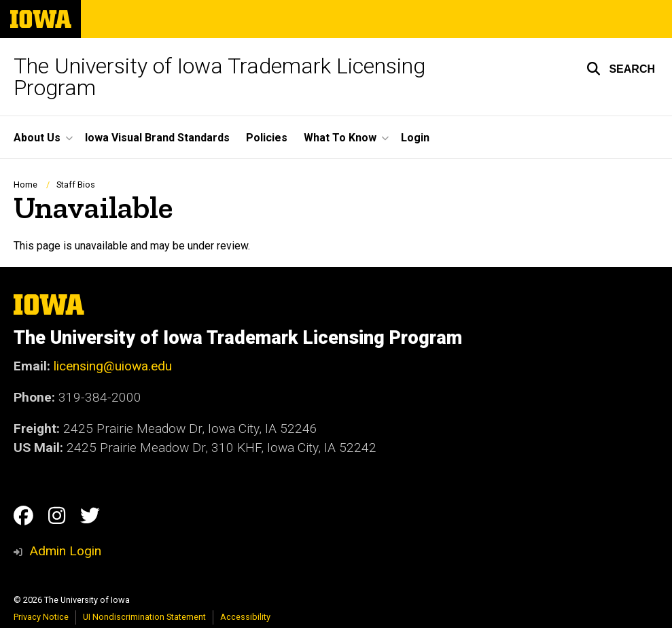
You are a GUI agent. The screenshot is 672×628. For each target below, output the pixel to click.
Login (415, 138)
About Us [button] (37, 138)
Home (25, 185)
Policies (267, 138)
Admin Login (65, 551)
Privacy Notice (41, 617)
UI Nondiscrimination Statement (144, 617)
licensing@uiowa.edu (113, 366)
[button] (621, 69)
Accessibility (245, 617)
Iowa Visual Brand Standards (157, 138)
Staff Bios (76, 185)
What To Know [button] (340, 138)
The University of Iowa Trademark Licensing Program (219, 77)
